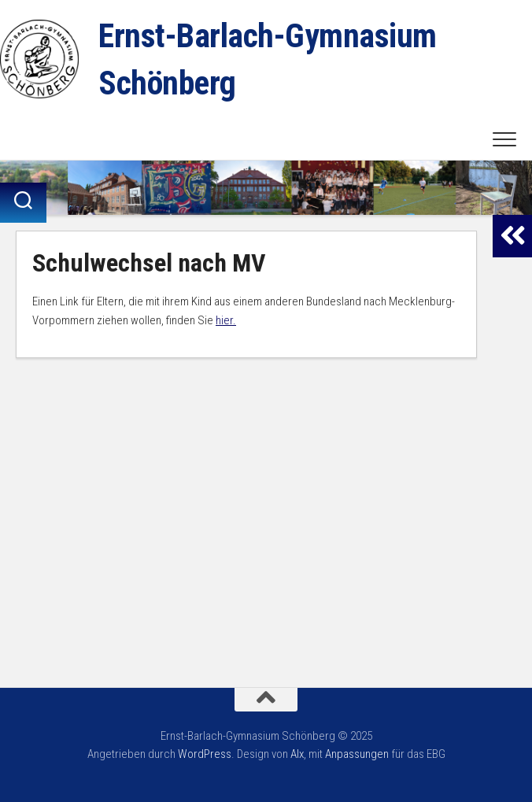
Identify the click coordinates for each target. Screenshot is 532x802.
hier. (226, 320)
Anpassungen (357, 754)
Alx (297, 754)
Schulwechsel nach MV (149, 263)
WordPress (205, 754)
